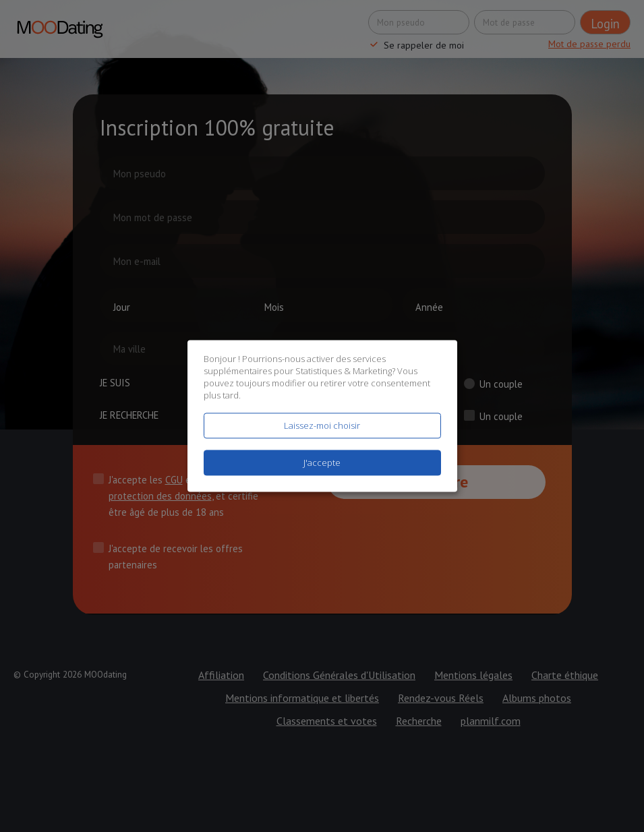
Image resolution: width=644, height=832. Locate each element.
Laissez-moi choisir (322, 425)
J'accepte (322, 463)
